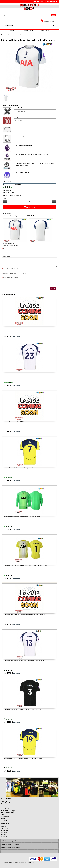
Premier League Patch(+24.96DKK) (25, 145)
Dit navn (5, 249)
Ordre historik (5, 828)
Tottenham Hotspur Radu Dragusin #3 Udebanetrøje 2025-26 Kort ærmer (23, 709)
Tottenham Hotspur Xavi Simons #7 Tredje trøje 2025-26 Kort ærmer (21, 468)
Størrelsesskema (6, 806)
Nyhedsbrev (4, 832)
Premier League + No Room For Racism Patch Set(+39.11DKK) (32, 154)
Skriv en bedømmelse (9, 192)
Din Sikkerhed (5, 820)
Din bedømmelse (7, 256)
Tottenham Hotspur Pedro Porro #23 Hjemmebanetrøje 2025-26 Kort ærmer (23, 373)
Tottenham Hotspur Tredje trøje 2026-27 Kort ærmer (17, 422)
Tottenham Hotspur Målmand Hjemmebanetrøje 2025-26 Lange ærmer (22, 517)
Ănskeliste (4, 830)
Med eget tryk (17, 117)
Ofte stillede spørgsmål (7, 812)
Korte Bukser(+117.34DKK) (23, 127)
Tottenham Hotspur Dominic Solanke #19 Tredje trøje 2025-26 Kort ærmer (23, 758)
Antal (4, 198)
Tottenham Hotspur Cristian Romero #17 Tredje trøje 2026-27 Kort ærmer (23, 327)
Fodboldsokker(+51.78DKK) (23, 136)
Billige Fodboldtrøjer (23, 862)
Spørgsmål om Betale (7, 804)
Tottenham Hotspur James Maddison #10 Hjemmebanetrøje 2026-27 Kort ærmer (25, 614)
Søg (54, 15)
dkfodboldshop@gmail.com (46, 1)
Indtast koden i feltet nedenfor (11, 278)
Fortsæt (53, 288)
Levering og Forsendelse (8, 810)
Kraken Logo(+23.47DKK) (22, 172)
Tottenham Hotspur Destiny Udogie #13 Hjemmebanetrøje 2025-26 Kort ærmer (24, 660)
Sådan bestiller (5, 816)
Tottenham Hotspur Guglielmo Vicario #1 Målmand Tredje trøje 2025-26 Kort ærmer (25, 566)
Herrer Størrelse (19, 108)
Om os (3, 814)
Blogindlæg (4, 837)
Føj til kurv (29, 207)
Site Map (3, 835)
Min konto (4, 826)
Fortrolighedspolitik (6, 808)
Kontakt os (4, 818)
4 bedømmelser (7, 190)
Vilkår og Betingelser (7, 802)
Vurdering (5, 274)
